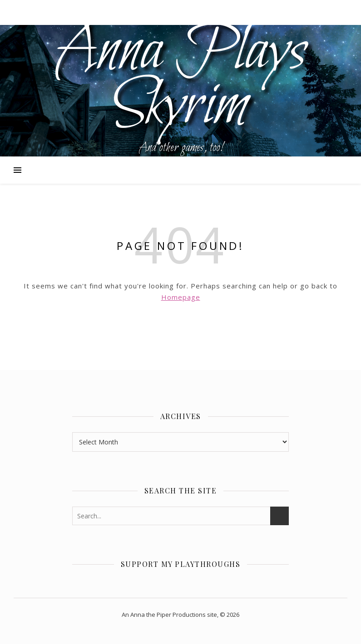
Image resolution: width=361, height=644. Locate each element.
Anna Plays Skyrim (180, 79)
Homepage (181, 297)
